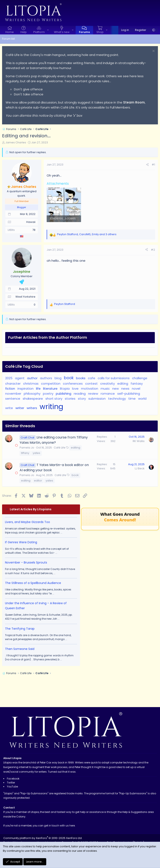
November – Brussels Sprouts (26, 562)
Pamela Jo (27, 448)
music (105, 389)
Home (10, 32)
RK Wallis (139, 441)
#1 (153, 165)
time (132, 399)
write (9, 408)
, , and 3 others (87, 234)
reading (80, 394)
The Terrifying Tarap (20, 629)
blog (58, 378)
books (81, 378)
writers (32, 408)
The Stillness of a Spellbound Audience (33, 583)
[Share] (147, 165)
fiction (10, 389)
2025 (9, 378)
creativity (107, 383)
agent (20, 378)
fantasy (137, 383)
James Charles (16, 142)
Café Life (60, 448)
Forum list (8, 39)
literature (50, 389)
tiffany (25, 453)
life (38, 389)
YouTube (12, 787)
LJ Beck (140, 468)
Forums (84, 32)
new (116, 389)
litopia (65, 389)
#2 (153, 250)
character (13, 383)
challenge (140, 378)
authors (46, 378)
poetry (48, 394)
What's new (62, 32)
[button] (48, 30)
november (13, 394)
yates (36, 453)
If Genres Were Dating (21, 542)
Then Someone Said (20, 649)
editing (123, 383)
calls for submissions (114, 378)
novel (136, 389)
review (93, 394)
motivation (90, 389)
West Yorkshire (25, 297)
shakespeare (33, 399)
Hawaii (31, 222)
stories (70, 399)
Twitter (11, 783)
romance (108, 394)
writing (51, 407)
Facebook (13, 779)
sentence (13, 399)
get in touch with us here (59, 826)
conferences (73, 383)
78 (34, 230)
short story (54, 399)
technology (117, 399)
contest (91, 383)
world (142, 399)
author (32, 378)
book (69, 378)
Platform (39, 32)
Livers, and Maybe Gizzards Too (27, 522)
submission (97, 399)
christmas (31, 383)
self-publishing (129, 394)
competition (51, 383)
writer (20, 408)
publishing (64, 394)
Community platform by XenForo (43, 838)
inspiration (26, 389)
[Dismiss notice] (153, 51)
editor (38, 481)
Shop (100, 32)
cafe (92, 378)
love (75, 389)
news (125, 389)
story (82, 399)
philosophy (32, 394)
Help (24, 32)
